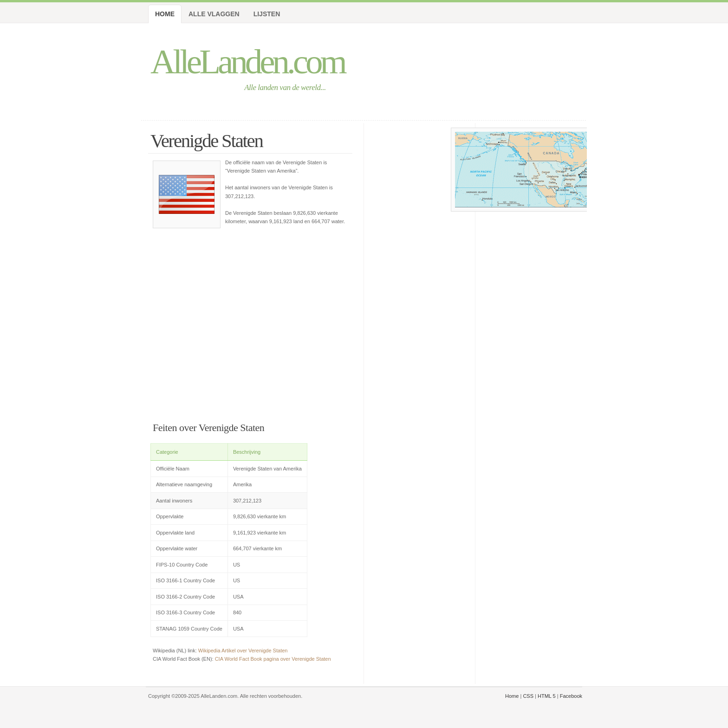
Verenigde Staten (207, 141)
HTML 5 (547, 696)
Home (165, 14)
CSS (528, 696)
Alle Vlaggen (214, 14)
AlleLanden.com (247, 61)
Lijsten (267, 14)
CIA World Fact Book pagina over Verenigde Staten (273, 659)
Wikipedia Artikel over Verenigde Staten (243, 651)
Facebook (571, 696)
